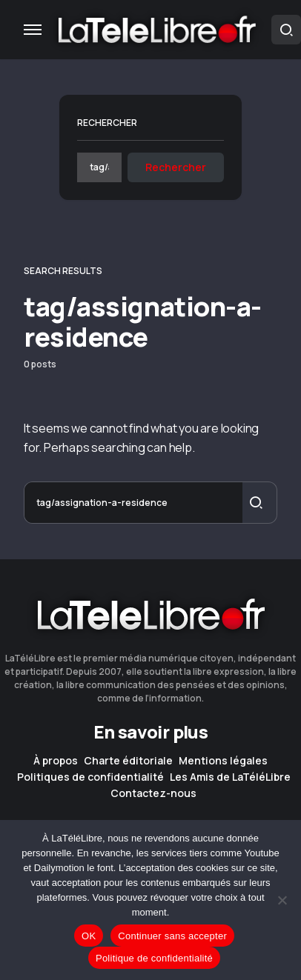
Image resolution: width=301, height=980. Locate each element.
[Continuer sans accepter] (282, 900)
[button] (33, 30)
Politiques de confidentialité (90, 777)
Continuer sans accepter (172, 936)
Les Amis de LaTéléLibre (230, 777)
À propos (56, 761)
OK (89, 936)
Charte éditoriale (128, 761)
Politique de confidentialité (154, 958)
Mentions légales (223, 761)
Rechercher (107, 123)
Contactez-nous (153, 793)
